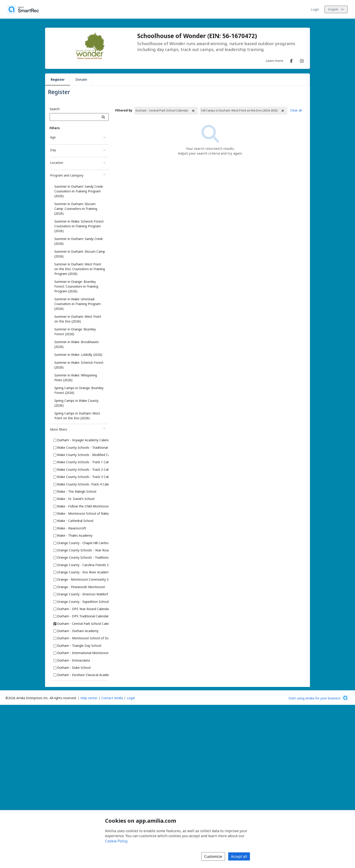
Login (315, 9)
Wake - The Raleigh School (77, 491)
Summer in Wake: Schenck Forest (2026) (79, 365)
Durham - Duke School (74, 668)
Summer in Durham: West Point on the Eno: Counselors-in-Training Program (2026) (80, 269)
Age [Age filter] (53, 137)
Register (58, 79)
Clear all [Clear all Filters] (296, 110)
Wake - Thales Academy (75, 535)
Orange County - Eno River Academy (84, 572)
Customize (213, 856)
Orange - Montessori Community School (87, 579)
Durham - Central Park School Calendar (86, 624)
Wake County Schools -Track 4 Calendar (86, 484)
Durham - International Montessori (83, 653)
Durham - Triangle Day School (79, 646)
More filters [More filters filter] (59, 429)
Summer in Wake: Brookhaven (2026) (77, 344)
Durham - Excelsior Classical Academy (85, 675)
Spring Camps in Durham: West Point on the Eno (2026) (77, 416)
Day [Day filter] (53, 150)
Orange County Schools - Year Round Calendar (91, 550)
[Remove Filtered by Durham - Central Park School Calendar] (193, 111)
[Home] (23, 9)
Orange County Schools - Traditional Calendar (91, 557)
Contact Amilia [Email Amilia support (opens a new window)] (112, 698)
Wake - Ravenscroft (72, 528)
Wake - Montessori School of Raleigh (84, 513)
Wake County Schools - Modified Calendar (88, 455)
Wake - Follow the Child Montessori (83, 506)
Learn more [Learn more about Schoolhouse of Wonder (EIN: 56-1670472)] (274, 61)
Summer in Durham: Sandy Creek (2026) (79, 241)
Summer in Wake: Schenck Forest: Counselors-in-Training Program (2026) (79, 226)
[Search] (103, 117)
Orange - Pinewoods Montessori (81, 587)
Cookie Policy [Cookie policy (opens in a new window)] (116, 841)
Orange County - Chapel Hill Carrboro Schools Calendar (97, 543)
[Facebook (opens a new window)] (291, 60)
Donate (81, 79)
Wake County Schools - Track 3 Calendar (87, 477)
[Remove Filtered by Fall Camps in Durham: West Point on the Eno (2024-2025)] (283, 111)
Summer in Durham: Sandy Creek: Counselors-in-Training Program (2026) (79, 191)
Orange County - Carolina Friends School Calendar (94, 565)
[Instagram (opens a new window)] (302, 60)
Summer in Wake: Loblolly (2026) (78, 355)
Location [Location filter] (57, 163)
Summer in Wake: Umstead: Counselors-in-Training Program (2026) (78, 304)
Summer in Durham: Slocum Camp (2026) (80, 254)
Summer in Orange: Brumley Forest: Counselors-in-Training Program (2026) (76, 286)
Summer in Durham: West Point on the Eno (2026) (78, 319)
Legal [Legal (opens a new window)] (131, 698)
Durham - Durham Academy (78, 631)
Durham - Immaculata (73, 660)
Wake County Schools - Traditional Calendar (89, 447)
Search (55, 109)
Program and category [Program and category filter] (67, 175)
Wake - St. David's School (76, 499)
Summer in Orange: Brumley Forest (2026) (75, 332)
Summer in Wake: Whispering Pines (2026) (76, 378)
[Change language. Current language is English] (336, 9)
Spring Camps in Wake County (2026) (76, 403)
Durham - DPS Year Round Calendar (83, 609)
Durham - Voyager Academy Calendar (85, 440)
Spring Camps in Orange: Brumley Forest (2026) (79, 390)
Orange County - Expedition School (83, 602)
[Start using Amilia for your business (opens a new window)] (318, 698)
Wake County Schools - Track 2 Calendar (87, 469)
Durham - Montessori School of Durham (87, 638)
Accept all (239, 856)
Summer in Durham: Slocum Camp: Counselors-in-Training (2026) (76, 209)
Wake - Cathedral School (75, 521)
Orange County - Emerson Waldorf (83, 594)
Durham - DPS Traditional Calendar (83, 616)
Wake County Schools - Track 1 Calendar (87, 462)
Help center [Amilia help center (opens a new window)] (89, 698)
